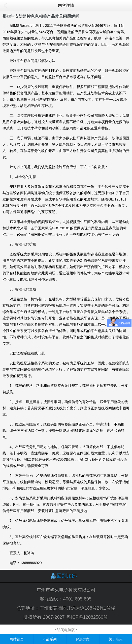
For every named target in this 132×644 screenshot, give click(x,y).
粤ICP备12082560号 (87, 617)
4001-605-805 (77, 599)
